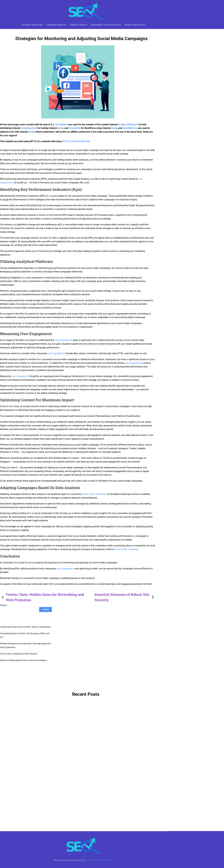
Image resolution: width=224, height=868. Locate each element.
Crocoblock (74, 128)
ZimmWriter (61, 124)
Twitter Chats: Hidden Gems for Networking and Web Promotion (42, 597)
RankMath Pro (130, 128)
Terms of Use (109, 860)
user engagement (64, 340)
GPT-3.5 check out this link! (76, 141)
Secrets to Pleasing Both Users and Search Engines (23, 660)
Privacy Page (91, 860)
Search (3, 605)
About (100, 860)
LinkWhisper (131, 124)
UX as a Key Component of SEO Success (18, 654)
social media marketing (94, 494)
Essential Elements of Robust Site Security (125, 597)
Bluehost (32, 128)
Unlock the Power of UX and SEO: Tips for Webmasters (25, 627)
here (121, 124)
